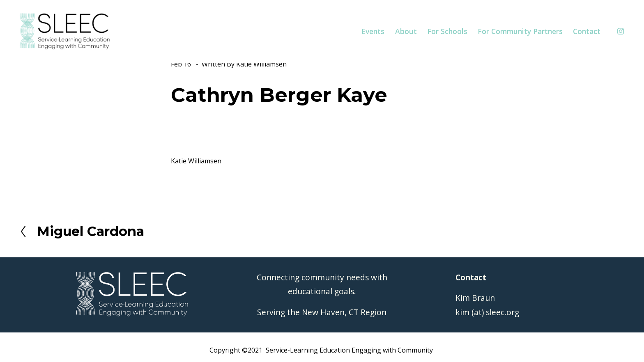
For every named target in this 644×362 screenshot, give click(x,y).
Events (373, 31)
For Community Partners (520, 31)
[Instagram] (621, 31)
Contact (587, 31)
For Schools (447, 31)
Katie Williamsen (261, 64)
